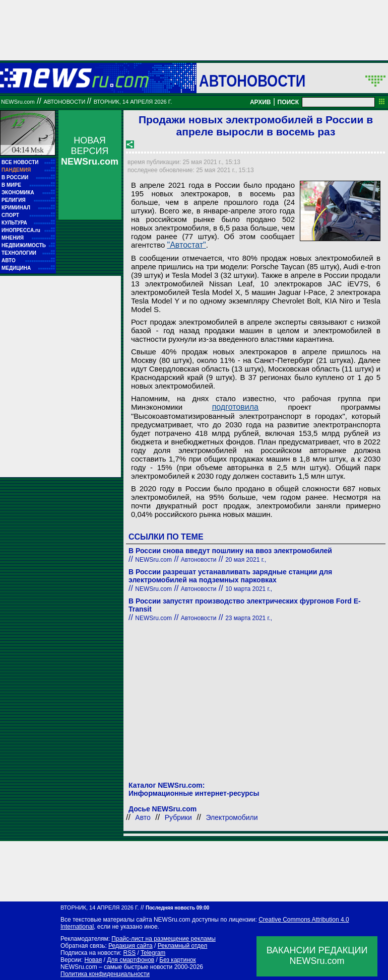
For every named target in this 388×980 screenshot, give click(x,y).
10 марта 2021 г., (249, 589)
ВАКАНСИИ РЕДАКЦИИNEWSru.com (317, 956)
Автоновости (252, 81)
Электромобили (232, 817)
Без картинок (177, 960)
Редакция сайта (131, 946)
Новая (93, 960)
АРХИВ (261, 102)
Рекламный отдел (183, 946)
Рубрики (178, 817)
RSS (129, 953)
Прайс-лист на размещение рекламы (164, 939)
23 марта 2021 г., (249, 618)
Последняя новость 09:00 (177, 908)
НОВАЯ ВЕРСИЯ (90, 151)
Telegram (153, 953)
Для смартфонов (131, 960)
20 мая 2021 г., (246, 560)
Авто (143, 817)
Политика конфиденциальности (105, 974)
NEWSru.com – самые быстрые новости (116, 967)
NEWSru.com (18, 102)
